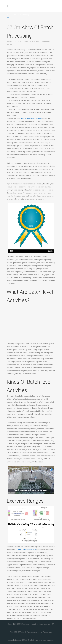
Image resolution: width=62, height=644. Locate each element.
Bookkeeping (26, 42)
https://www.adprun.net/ (27, 550)
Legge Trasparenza (45, 632)
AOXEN (37, 42)
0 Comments (46, 42)
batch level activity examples (31, 118)
